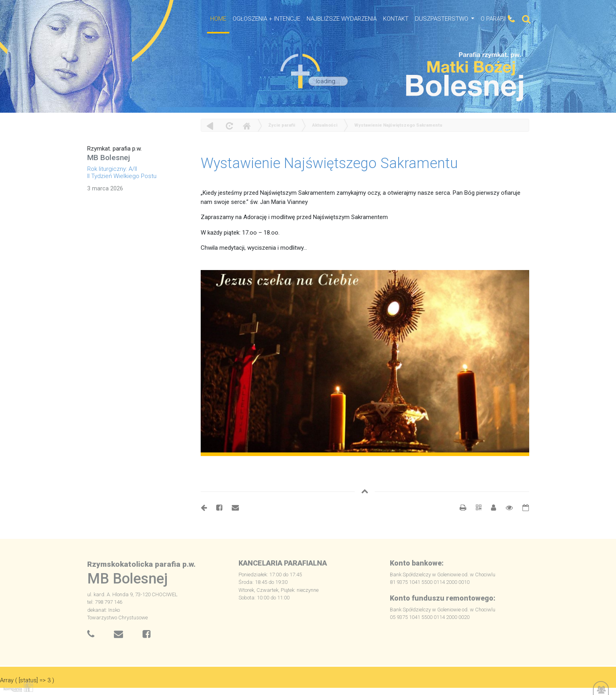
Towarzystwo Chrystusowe (117, 618)
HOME (218, 19)
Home (246, 126)
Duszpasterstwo (442, 19)
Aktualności (325, 125)
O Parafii (494, 19)
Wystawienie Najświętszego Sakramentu (398, 125)
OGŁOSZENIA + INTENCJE (266, 19)
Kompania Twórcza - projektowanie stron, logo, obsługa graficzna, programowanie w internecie (17, 686)
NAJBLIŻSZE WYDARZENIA (342, 19)
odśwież (228, 126)
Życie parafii (282, 125)
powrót (210, 126)
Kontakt (396, 19)
